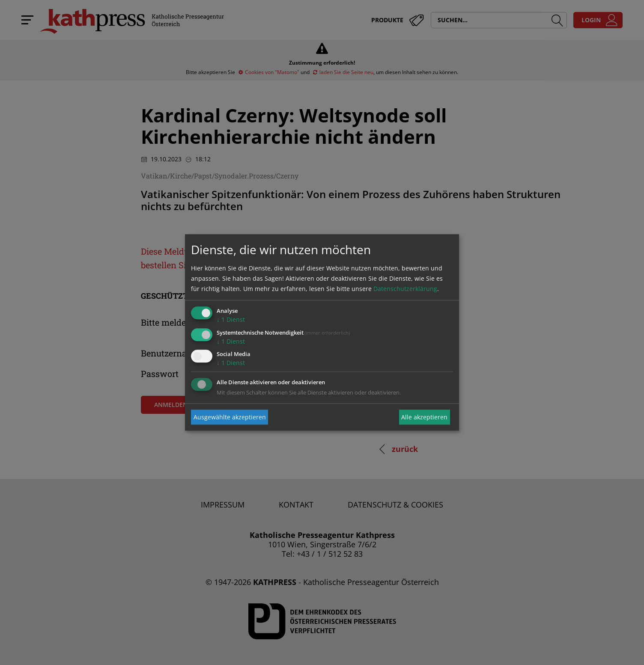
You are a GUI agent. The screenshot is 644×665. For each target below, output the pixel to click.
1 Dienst (231, 319)
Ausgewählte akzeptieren (230, 417)
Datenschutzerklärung (405, 289)
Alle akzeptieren (424, 417)
